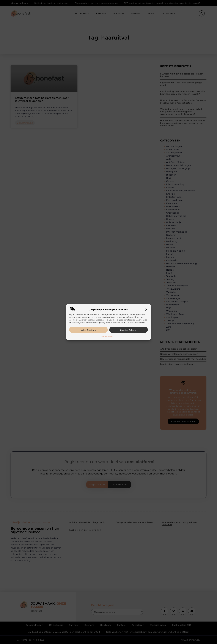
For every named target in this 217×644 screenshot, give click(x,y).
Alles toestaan (89, 330)
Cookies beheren (129, 330)
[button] (146, 309)
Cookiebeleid (107, 336)
